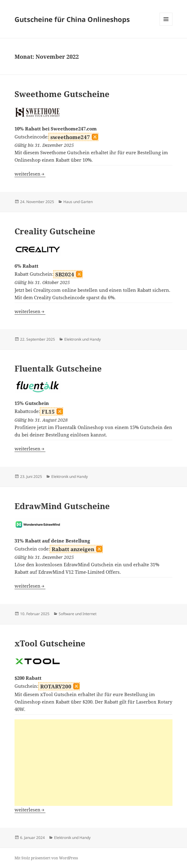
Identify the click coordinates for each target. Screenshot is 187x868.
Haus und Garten (78, 202)
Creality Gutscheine (55, 231)
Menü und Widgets (166, 26)
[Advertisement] (94, 763)
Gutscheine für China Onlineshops (72, 19)
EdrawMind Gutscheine (62, 506)
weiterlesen (30, 174)
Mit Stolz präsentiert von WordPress (46, 858)
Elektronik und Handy (83, 339)
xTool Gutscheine (50, 643)
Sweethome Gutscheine (62, 94)
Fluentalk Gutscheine (58, 368)
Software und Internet (78, 614)
